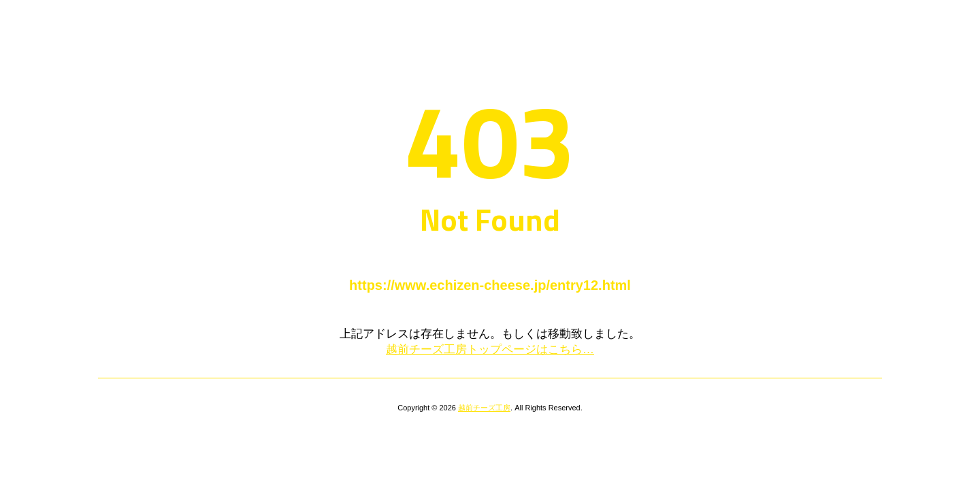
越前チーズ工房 (484, 408)
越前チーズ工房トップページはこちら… (490, 349)
